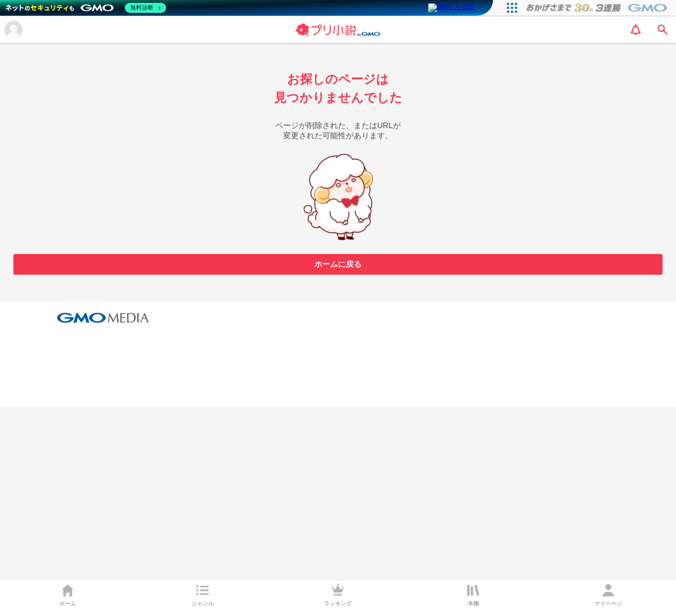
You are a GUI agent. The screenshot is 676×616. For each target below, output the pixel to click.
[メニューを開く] (13, 30)
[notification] (636, 30)
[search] (663, 30)
